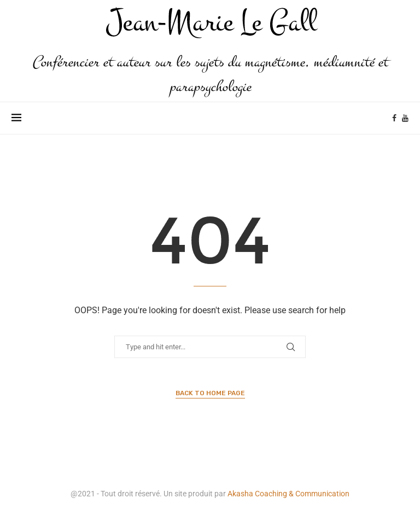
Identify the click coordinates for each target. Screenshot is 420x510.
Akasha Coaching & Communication (288, 494)
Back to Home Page (210, 393)
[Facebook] (394, 118)
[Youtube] (405, 118)
